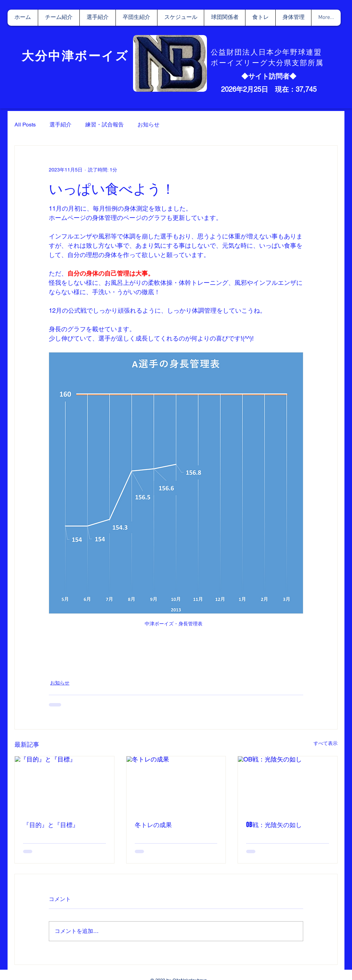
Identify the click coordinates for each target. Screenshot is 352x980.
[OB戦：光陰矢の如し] (288, 784)
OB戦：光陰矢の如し (274, 825)
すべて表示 (326, 743)
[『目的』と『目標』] (64, 784)
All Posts (25, 125)
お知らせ (148, 125)
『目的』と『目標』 (51, 825)
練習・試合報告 (104, 125)
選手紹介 (60, 125)
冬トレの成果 (153, 825)
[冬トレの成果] (176, 784)
